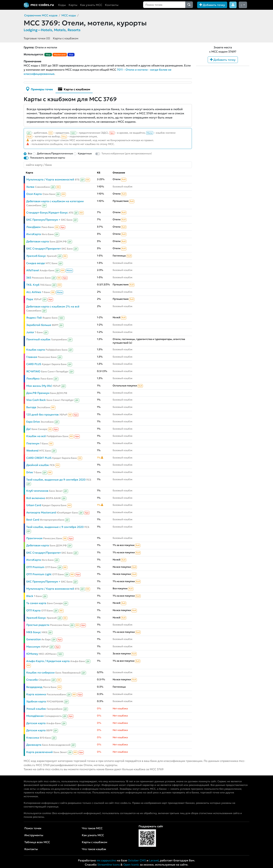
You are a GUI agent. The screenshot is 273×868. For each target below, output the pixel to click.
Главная (32, 357)
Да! (29, 429)
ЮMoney (32, 654)
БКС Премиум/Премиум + (43, 220)
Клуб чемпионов (37, 491)
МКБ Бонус (34, 632)
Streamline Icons (109, 865)
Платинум (33, 443)
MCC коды (69, 15)
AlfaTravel (33, 270)
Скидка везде (36, 263)
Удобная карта (36, 701)
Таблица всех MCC (37, 842)
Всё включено (36, 498)
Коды (62, 5)
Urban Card (34, 505)
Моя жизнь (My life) (39, 386)
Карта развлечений (40, 752)
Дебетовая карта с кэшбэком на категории (55, 201)
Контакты (112, 5)
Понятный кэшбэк (38, 339)
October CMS (137, 860)
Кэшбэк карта (36, 350)
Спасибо (32, 680)
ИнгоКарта (34, 234)
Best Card (33, 520)
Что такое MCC (92, 828)
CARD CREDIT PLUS (39, 458)
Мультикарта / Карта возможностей (50, 179)
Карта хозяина (36, 694)
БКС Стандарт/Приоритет (44, 249)
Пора (30, 299)
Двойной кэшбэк (38, 465)
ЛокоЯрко (33, 378)
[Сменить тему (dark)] (243, 5)
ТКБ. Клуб (33, 285)
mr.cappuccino (106, 860)
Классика (33, 738)
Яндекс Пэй (34, 318)
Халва (30, 187)
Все (30, 153)
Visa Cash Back (36, 400)
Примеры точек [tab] (40, 89)
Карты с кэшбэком (66, 38)
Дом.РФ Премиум (38, 393)
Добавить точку (212, 5)
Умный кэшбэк (36, 709)
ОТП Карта (33, 610)
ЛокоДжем (33, 227)
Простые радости (38, 625)
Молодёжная (35, 716)
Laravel (154, 860)
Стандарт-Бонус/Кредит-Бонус (47, 213)
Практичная (34, 538)
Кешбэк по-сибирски (40, 673)
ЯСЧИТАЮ (33, 371)
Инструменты (34, 835)
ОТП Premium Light (39, 574)
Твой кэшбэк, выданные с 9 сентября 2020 (55, 527)
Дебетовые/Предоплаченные (55, 153)
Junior (30, 332)
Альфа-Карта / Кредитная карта (48, 661)
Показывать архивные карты (48, 158)
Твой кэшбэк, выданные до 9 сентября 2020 (56, 480)
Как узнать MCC (91, 5)
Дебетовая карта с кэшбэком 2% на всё (53, 306)
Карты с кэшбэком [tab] (74, 89)
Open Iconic (131, 865)
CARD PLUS (34, 364)
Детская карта (36, 723)
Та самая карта (36, 603)
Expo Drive (33, 422)
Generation (34, 639)
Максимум (33, 647)
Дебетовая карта (38, 241)
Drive (30, 472)
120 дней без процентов (42, 415)
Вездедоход (34, 687)
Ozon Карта (34, 194)
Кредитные (85, 153)
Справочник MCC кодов (41, 15)
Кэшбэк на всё (36, 436)
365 (29, 278)
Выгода (31, 407)
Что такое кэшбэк (94, 849)
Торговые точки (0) (37, 38)
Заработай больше (39, 325)
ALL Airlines (34, 292)
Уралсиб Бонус (36, 256)
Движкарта (34, 745)
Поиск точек (33, 828)
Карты (73, 5)
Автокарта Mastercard (41, 512)
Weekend (32, 451)
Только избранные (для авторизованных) (127, 153)
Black (30, 596)
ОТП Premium (35, 567)
